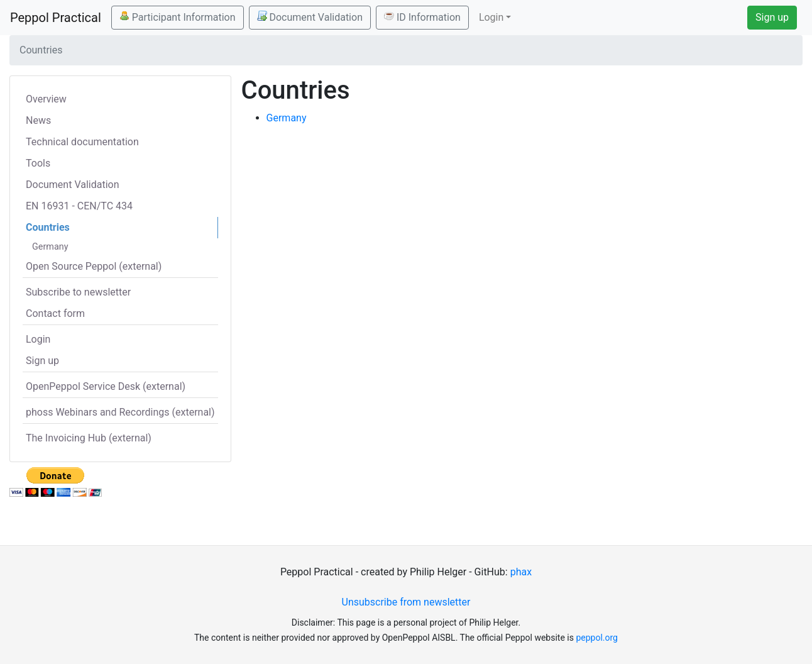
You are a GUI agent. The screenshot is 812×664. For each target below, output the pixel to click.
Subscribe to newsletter (78, 292)
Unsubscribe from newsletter (406, 602)
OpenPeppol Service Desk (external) (106, 386)
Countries (48, 227)
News (38, 120)
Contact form (55, 313)
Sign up (772, 17)
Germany (50, 247)
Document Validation (310, 17)
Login (38, 339)
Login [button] (491, 17)
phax (521, 572)
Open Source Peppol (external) (94, 266)
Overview (46, 99)
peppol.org (597, 638)
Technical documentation (82, 142)
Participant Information (178, 17)
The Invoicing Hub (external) (89, 438)
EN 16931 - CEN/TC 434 (79, 206)
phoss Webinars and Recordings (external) (120, 412)
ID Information (422, 17)
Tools (38, 163)
